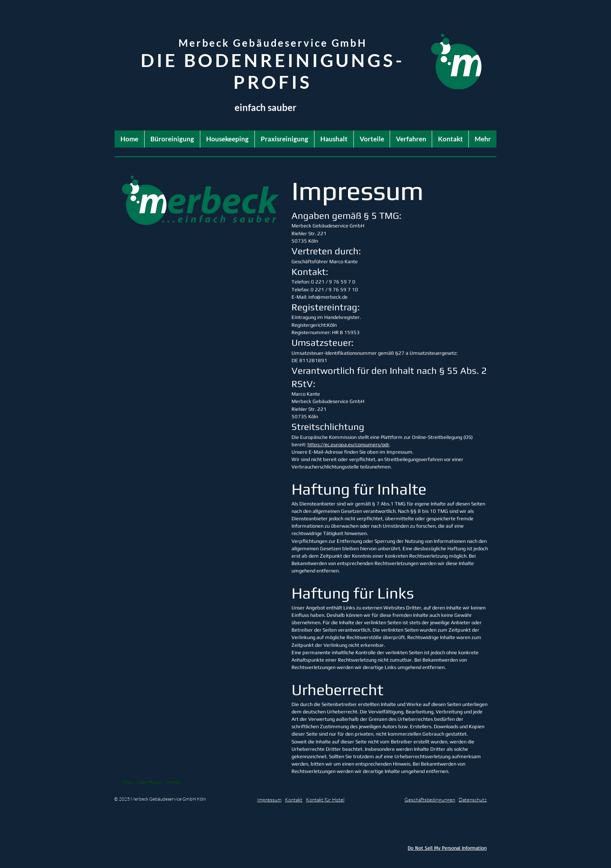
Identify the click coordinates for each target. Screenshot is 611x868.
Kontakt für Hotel (325, 799)
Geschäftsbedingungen (430, 799)
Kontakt (294, 799)
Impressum (269, 799)
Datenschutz (473, 799)
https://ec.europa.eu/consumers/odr (348, 445)
